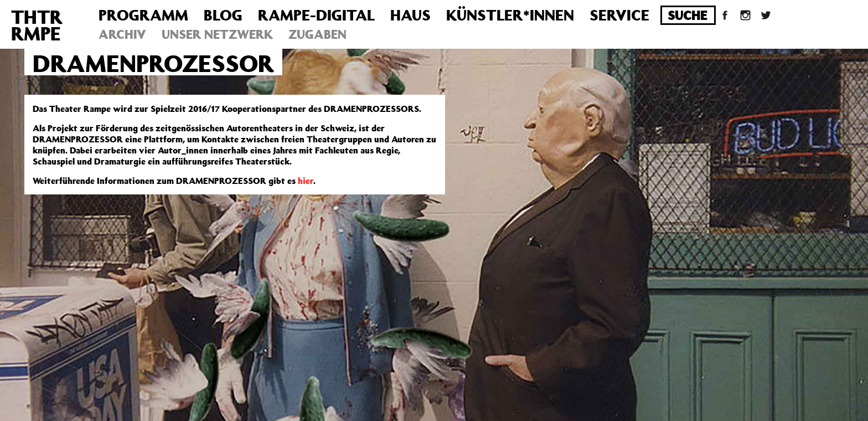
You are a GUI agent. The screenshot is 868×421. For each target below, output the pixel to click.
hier (306, 181)
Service (619, 15)
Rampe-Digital (316, 15)
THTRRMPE (37, 25)
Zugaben (317, 34)
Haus (410, 15)
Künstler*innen (510, 15)
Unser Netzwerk (217, 34)
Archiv (122, 34)
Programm (143, 15)
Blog (223, 15)
